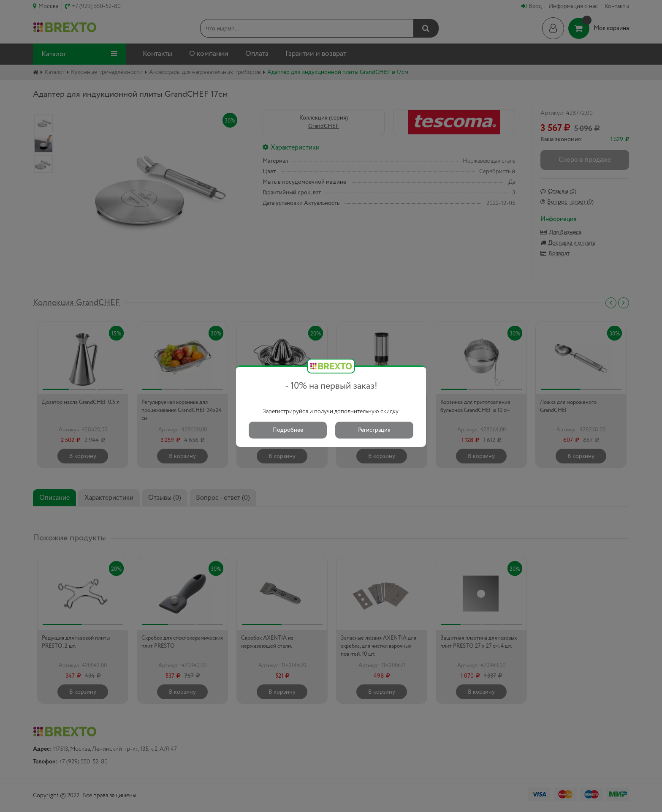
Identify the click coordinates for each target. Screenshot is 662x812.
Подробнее (288, 430)
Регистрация (374, 430)
